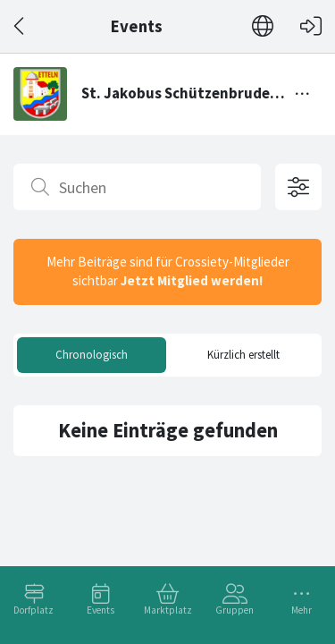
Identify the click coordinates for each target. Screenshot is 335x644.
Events (100, 610)
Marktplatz (168, 610)
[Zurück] (20, 26)
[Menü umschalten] (303, 94)
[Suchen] (137, 187)
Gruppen (234, 610)
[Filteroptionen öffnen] (298, 187)
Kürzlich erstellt (243, 355)
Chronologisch (92, 355)
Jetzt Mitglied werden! (192, 280)
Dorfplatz (33, 610)
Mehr (301, 610)
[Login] (311, 26)
